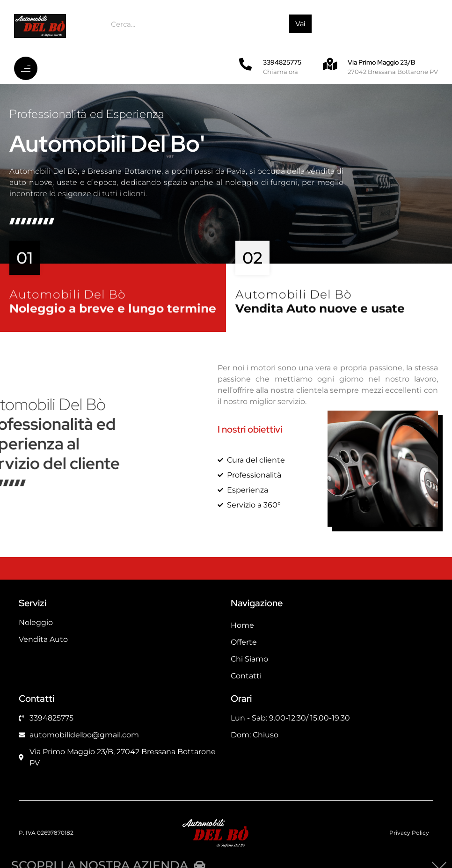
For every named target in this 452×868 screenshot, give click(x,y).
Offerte (244, 642)
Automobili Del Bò (68, 302)
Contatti (246, 676)
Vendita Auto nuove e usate (320, 316)
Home (242, 625)
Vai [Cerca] (300, 24)
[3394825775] (245, 64)
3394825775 (282, 62)
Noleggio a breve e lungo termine (113, 316)
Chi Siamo (249, 659)
